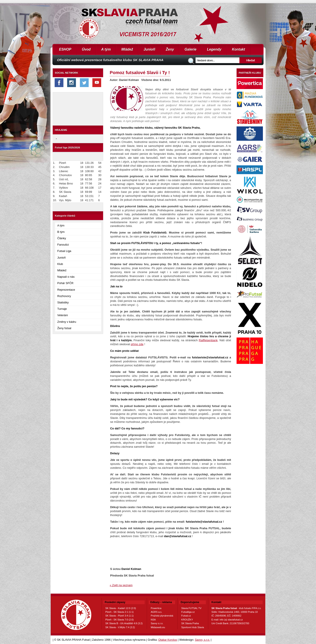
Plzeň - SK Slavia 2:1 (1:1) (119, 612)
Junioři (149, 49)
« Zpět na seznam (121, 585)
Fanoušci (63, 245)
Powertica (156, 608)
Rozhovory (64, 296)
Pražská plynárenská (162, 616)
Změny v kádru (67, 322)
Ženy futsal (64, 328)
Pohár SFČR (65, 283)
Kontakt (239, 49)
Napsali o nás (66, 277)
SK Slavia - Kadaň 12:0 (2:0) (121, 608)
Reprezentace (66, 290)
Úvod (86, 49)
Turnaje (62, 309)
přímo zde (137, 344)
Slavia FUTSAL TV (191, 608)
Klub (60, 264)
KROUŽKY (187, 620)
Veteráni (63, 315)
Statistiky (63, 302)
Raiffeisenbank (208, 340)
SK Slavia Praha (190, 623)
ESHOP (65, 49)
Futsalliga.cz (188, 612)
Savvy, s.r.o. (202, 640)
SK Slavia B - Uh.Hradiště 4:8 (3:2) (124, 623)
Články (62, 238)
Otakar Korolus (168, 640)
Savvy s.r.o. (157, 623)
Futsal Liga (64, 251)
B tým (61, 232)
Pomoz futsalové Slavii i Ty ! (140, 72)
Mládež (127, 49)
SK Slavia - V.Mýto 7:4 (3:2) (120, 627)
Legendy (214, 49)
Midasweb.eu (158, 627)
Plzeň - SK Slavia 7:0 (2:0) (119, 620)
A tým (106, 49)
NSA (153, 620)
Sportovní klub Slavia (193, 627)
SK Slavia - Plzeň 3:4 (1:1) (119, 616)
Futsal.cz (186, 616)
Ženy (170, 49)
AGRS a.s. (156, 612)
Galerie (190, 49)
